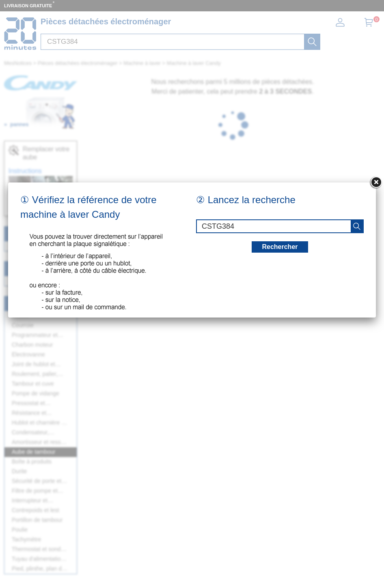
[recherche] (357, 226)
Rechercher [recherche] (280, 247)
